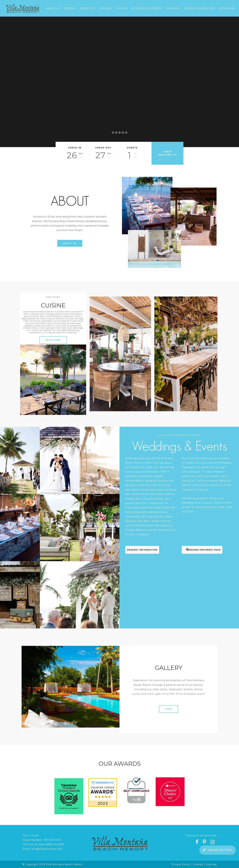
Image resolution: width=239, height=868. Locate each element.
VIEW (169, 709)
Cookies (198, 864)
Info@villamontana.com (47, 849)
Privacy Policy (181, 864)
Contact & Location (199, 8)
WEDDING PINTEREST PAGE (203, 550)
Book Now (227, 8)
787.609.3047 (53, 840)
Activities (87, 8)
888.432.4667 (56, 844)
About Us (53, 8)
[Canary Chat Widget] (217, 850)
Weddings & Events (146, 8)
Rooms (70, 8)
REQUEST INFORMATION (142, 550)
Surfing (105, 8)
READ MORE (53, 340)
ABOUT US (70, 243)
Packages (173, 8)
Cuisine (121, 8)
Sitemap (211, 864)
